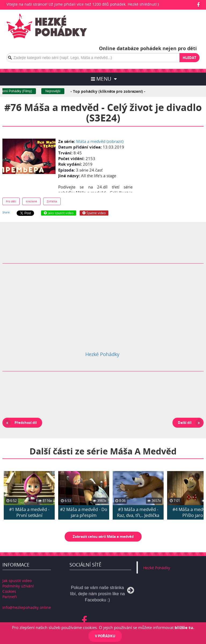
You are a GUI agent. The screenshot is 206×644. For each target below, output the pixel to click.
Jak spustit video (17, 581)
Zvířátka (52, 201)
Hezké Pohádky (102, 354)
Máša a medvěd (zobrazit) (100, 141)
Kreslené (31, 201)
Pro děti (11, 201)
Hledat (190, 58)
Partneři (10, 597)
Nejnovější (59, 91)
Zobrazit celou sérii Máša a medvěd (103, 536)
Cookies (9, 591)
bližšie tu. (184, 627)
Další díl (185, 423)
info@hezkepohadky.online (27, 607)
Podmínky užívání (18, 586)
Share (6, 212)
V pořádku (105, 636)
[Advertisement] (173, 164)
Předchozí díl (26, 423)
